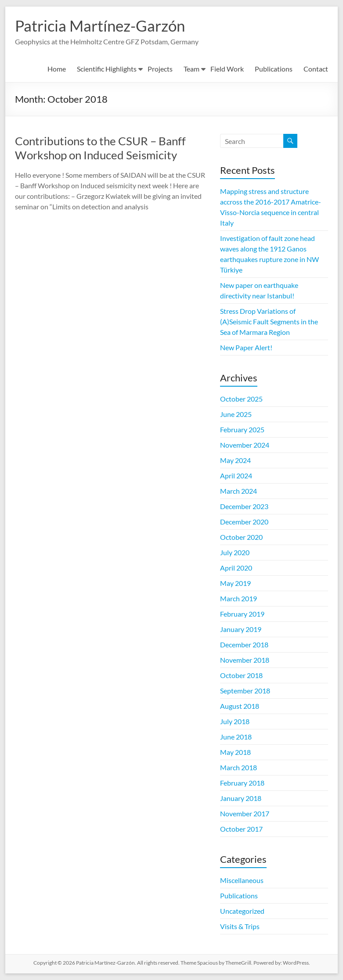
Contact (316, 69)
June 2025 (236, 414)
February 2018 (242, 783)
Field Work (227, 69)
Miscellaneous (242, 880)
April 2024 (236, 476)
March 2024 (238, 491)
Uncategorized (242, 911)
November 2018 (245, 660)
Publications (274, 69)
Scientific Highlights (107, 69)
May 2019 (235, 583)
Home (57, 69)
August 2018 (240, 706)
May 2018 (235, 752)
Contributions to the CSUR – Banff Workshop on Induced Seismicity (100, 148)
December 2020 (244, 522)
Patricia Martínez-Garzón (103, 25)
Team (191, 69)
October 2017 (241, 829)
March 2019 (238, 598)
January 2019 (241, 629)
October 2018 (241, 675)
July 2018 (235, 721)
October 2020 (241, 537)
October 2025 (241, 399)
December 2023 (244, 506)
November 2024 (245, 445)
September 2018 (245, 691)
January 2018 (241, 798)
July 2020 (235, 552)
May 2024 (235, 460)
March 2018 (238, 767)
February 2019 (242, 614)
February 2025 (242, 429)
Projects (160, 69)
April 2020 (236, 568)
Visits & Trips (240, 926)
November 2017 (245, 813)
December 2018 (244, 644)
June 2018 (236, 737)
